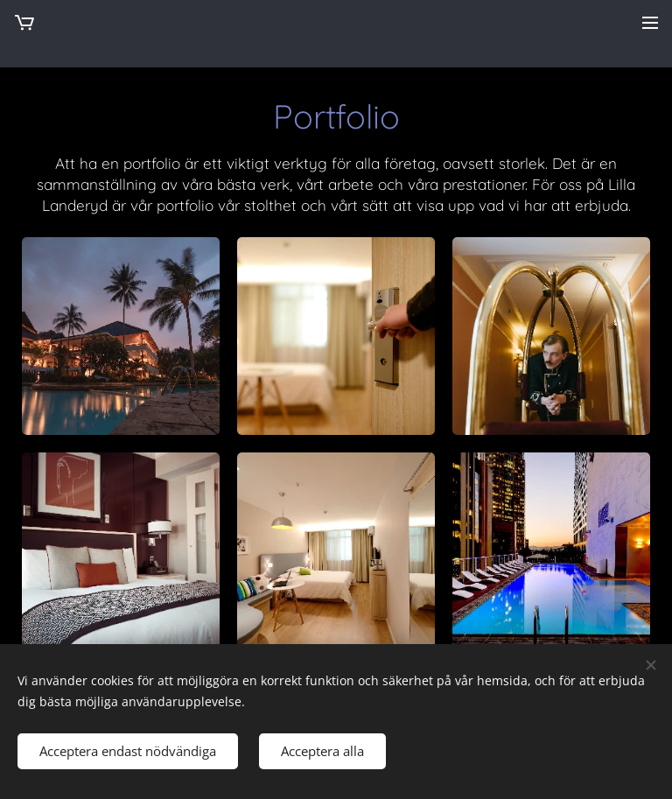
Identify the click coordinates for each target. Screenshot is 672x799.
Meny (650, 23)
